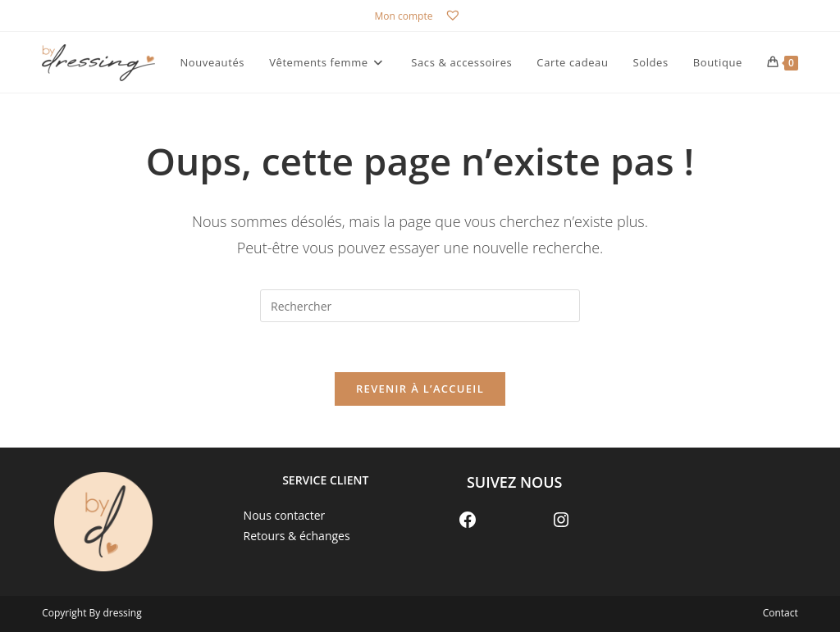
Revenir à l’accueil (420, 389)
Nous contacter (285, 515)
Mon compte (404, 16)
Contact (781, 613)
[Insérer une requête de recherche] (420, 306)
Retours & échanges (297, 536)
